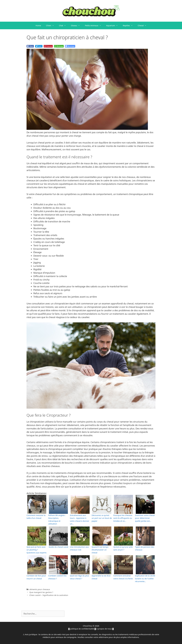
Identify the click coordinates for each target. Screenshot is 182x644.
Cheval (143, 25)
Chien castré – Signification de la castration (49, 595)
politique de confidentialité (82, 629)
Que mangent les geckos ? (41, 592)
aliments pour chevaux (40, 589)
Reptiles (129, 25)
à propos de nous (104, 629)
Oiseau (77, 25)
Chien (51, 25)
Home (38, 25)
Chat (64, 25)
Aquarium (113, 25)
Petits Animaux (94, 25)
